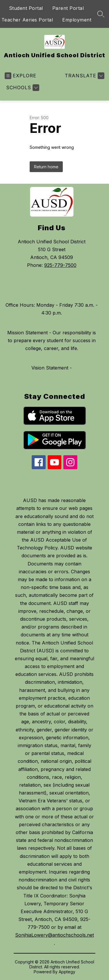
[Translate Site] (84, 76)
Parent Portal (68, 8)
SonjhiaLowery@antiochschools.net (54, 935)
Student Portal (26, 8)
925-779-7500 (60, 265)
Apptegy (67, 972)
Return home (46, 167)
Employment (77, 20)
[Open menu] (20, 76)
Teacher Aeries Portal (27, 20)
